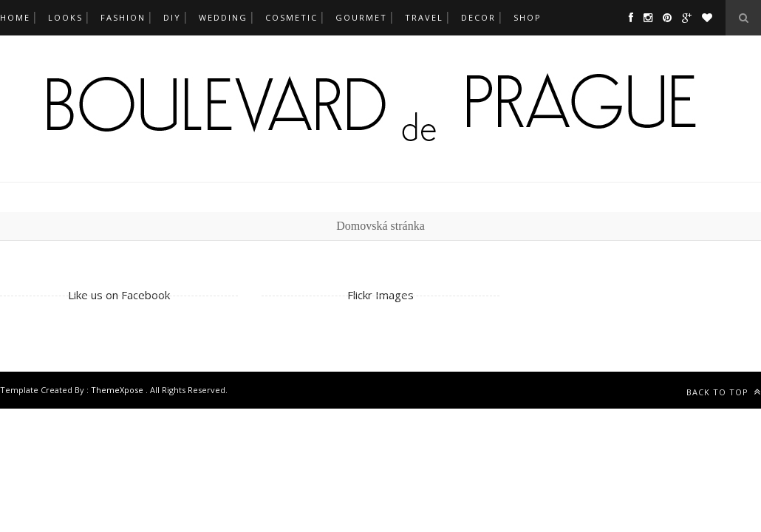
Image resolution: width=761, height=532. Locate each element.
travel (424, 17)
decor (478, 17)
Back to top (724, 392)
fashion (123, 17)
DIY (172, 17)
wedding (223, 17)
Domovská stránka (380, 226)
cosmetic (291, 17)
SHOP (528, 17)
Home (15, 17)
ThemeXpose (118, 390)
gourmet (361, 17)
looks (65, 17)
